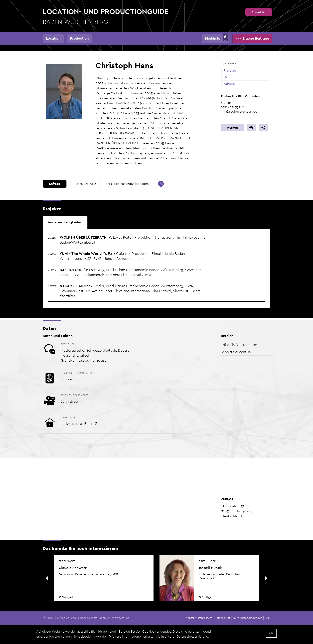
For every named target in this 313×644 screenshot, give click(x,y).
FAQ (268, 618)
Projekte (230, 70)
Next (266, 578)
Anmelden (259, 12)
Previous (47, 578)
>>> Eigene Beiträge (252, 38)
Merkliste (213, 38)
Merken (232, 127)
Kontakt (191, 618)
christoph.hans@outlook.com (127, 184)
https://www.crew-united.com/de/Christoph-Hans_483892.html (161, 184)
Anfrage (55, 184)
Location (53, 38)
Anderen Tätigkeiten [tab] (65, 222)
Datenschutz (222, 618)
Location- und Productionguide (106, 16)
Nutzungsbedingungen (248, 618)
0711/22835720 (232, 107)
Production (79, 38)
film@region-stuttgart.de (239, 111)
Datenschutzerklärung (192, 636)
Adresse (230, 84)
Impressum (205, 618)
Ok (271, 633)
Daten (228, 77)
